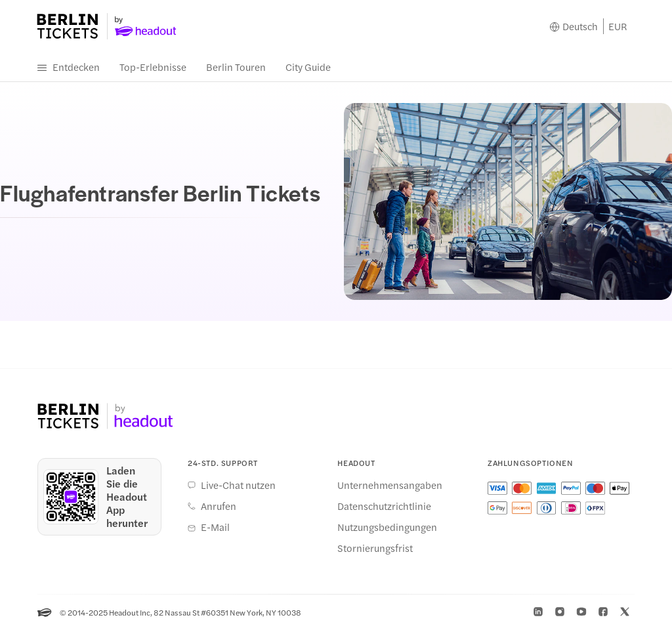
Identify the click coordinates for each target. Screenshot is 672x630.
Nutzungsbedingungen (387, 527)
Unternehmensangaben (390, 485)
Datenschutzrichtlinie (384, 506)
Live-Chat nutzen (238, 485)
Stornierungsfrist (375, 548)
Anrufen (219, 506)
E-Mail (215, 527)
